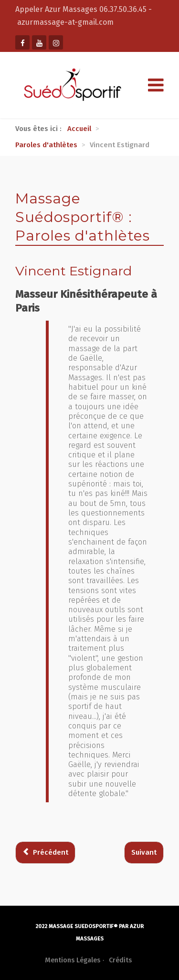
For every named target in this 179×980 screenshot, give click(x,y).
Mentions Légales (73, 960)
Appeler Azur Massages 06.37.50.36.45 (82, 9)
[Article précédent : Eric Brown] (45, 853)
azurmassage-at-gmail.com (65, 22)
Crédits (120, 960)
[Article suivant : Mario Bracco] (144, 853)
